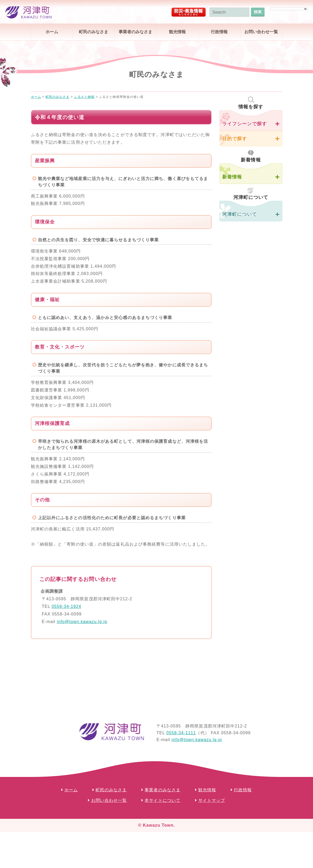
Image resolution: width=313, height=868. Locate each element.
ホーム (52, 32)
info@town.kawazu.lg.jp (82, 622)
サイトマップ (212, 800)
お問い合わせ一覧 (261, 32)
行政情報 (219, 32)
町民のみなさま (94, 32)
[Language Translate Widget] (289, 9)
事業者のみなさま (135, 32)
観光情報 (177, 32)
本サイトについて (163, 800)
